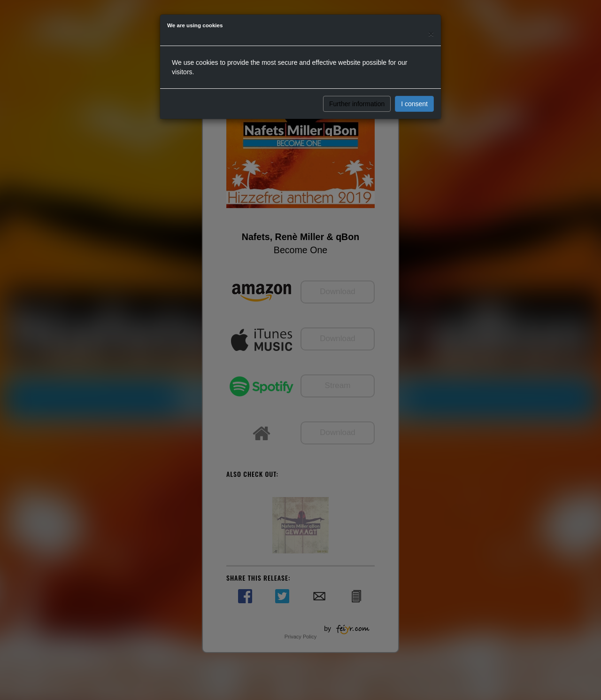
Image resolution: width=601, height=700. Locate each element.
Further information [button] (357, 104)
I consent (414, 104)
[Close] (431, 34)
